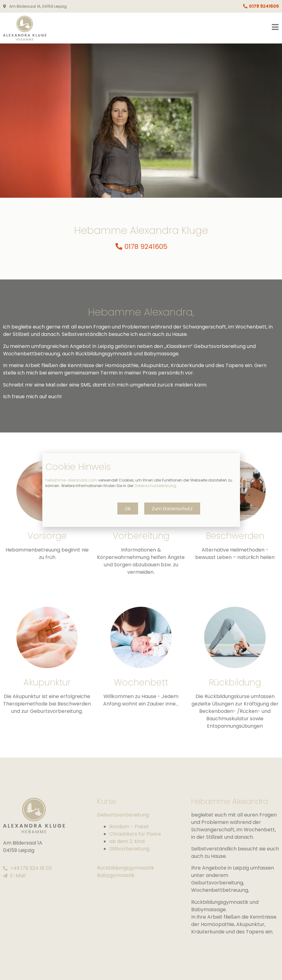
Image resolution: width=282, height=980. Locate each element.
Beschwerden (235, 536)
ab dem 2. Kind (127, 841)
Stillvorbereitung (129, 849)
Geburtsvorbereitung (123, 815)
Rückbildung (235, 682)
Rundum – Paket (129, 827)
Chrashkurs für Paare (135, 834)
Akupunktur (47, 682)
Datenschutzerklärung (155, 486)
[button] (128, 509)
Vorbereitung (141, 536)
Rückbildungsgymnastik (126, 868)
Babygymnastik (116, 875)
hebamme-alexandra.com (71, 480)
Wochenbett (141, 682)
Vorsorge (47, 536)
